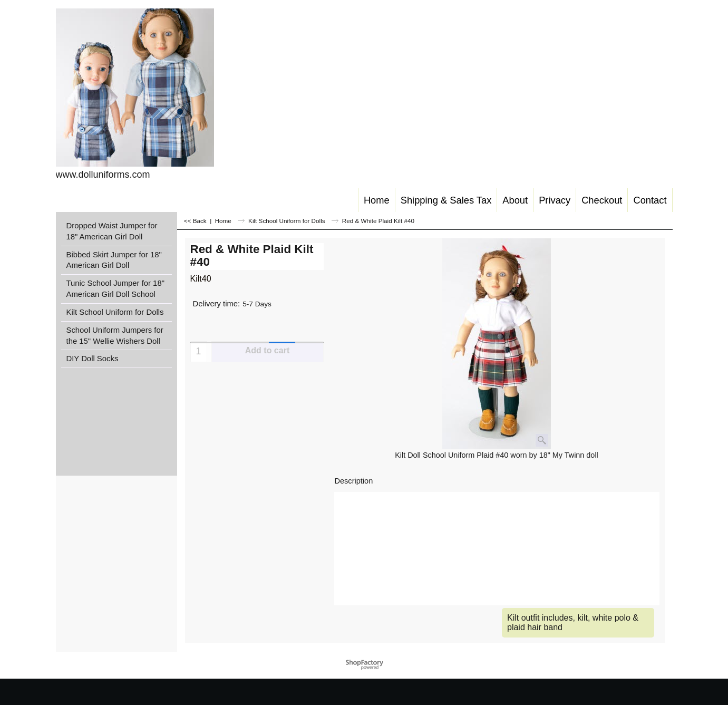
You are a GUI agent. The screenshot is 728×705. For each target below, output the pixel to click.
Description (354, 481)
